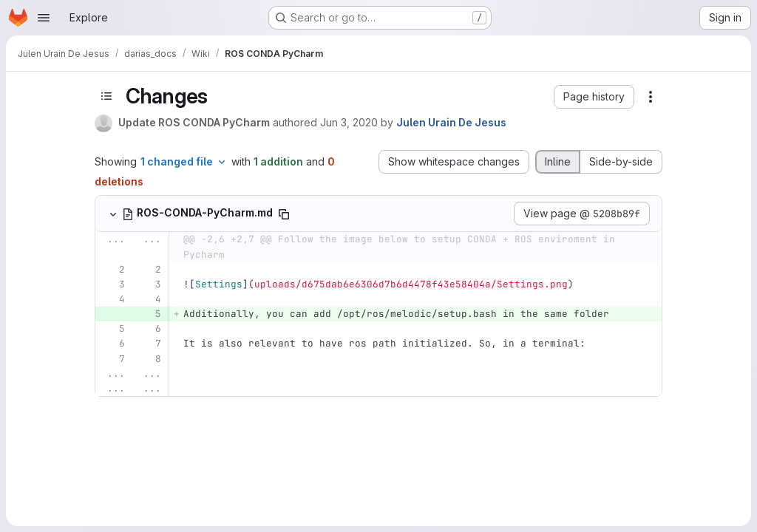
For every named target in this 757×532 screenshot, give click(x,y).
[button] (594, 97)
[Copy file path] (284, 214)
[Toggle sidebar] (106, 96)
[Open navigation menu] (44, 18)
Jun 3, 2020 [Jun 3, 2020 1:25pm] (349, 122)
